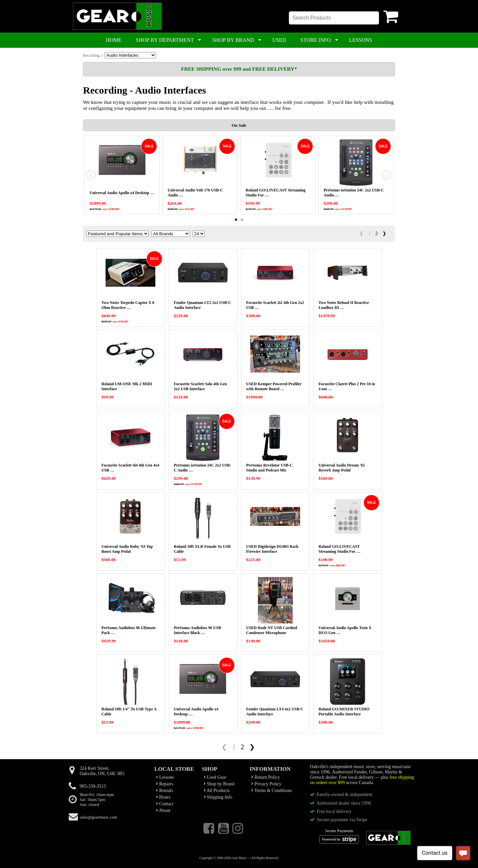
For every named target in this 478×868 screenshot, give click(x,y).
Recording (91, 55)
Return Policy (266, 777)
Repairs (165, 784)
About (163, 810)
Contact (165, 804)
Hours (163, 797)
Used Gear (215, 777)
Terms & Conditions (272, 791)
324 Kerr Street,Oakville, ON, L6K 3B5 (102, 771)
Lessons (165, 777)
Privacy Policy (266, 784)
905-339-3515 (93, 786)
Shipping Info (218, 797)
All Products (217, 791)
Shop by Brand (219, 784)
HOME (114, 40)
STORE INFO (316, 40)
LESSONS (361, 40)
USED (279, 40)
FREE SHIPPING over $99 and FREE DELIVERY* (239, 69)
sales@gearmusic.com (98, 817)
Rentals (164, 791)
